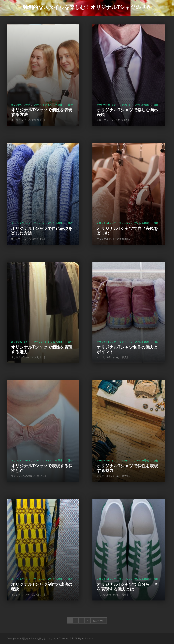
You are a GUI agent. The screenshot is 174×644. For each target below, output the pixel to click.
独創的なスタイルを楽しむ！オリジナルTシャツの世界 (87, 7)
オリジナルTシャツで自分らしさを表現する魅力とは (127, 587)
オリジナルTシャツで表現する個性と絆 (42, 468)
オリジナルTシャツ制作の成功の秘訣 (42, 587)
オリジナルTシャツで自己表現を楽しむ (127, 231)
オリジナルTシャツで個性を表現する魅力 (42, 349)
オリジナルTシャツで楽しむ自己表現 (127, 112)
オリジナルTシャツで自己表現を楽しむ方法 (42, 231)
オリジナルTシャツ (21, 105)
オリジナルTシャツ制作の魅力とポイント (127, 349)
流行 (70, 105)
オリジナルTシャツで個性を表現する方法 (42, 112)
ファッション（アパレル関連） (49, 105)
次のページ (99, 620)
